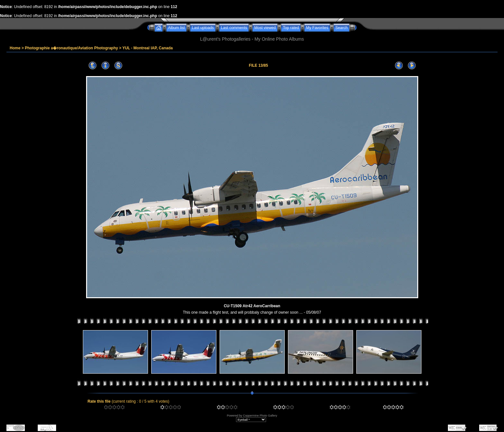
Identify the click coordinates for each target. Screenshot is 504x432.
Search (341, 28)
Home (15, 48)
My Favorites (317, 28)
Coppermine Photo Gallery (260, 416)
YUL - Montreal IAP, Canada (147, 48)
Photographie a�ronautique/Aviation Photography (71, 48)
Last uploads (203, 28)
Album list (176, 28)
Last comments (234, 28)
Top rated (291, 28)
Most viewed (265, 28)
